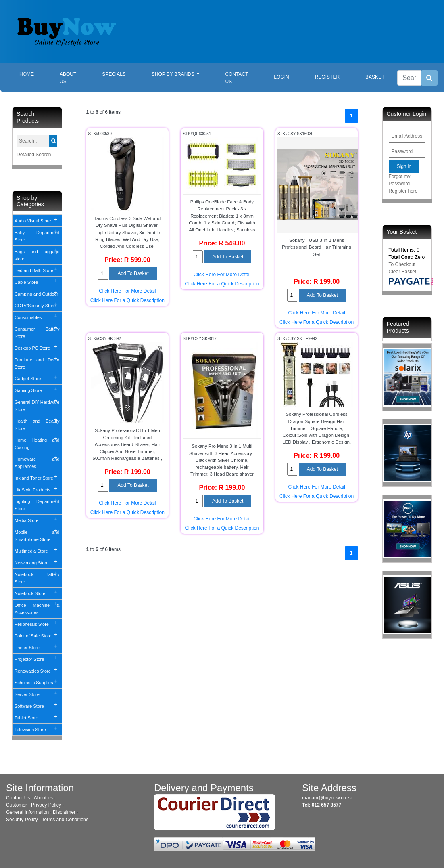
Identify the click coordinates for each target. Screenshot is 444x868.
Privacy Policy (46, 805)
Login (281, 77)
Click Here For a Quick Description (127, 300)
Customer (17, 805)
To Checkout (402, 264)
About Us (68, 78)
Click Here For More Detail (127, 291)
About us (43, 798)
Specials (114, 74)
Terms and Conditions (65, 820)
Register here (403, 191)
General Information (27, 812)
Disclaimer (64, 812)
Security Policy (22, 820)
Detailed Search (34, 155)
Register (327, 77)
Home (33, 74)
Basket (375, 77)
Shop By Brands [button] (174, 74)
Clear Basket (403, 272)
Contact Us (237, 78)
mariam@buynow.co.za (327, 798)
